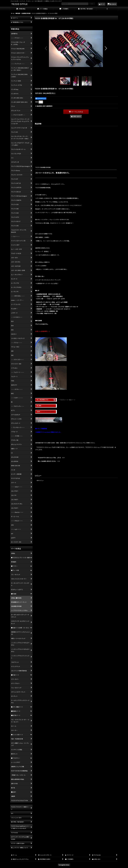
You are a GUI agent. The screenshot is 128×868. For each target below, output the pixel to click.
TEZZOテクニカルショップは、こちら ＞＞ (50, 458)
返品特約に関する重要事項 (44, 106)
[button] (107, 9)
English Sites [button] (64, 865)
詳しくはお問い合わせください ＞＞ (48, 461)
